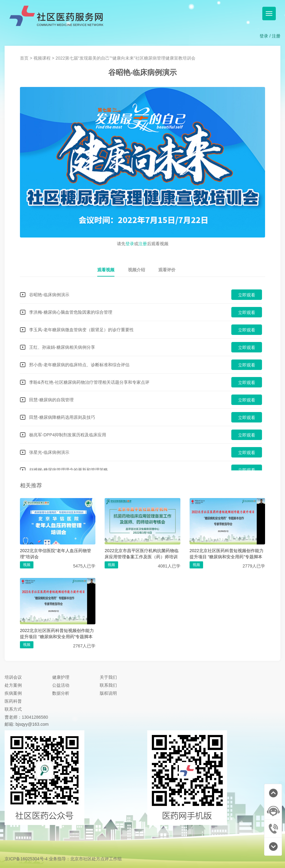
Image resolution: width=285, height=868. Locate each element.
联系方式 (13, 709)
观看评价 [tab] (167, 270)
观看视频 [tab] (106, 270)
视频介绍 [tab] (137, 270)
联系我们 (108, 685)
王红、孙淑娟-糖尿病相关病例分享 (62, 347)
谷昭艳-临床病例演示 (49, 295)
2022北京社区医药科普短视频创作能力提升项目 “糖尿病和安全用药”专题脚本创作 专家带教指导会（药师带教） (227, 554)
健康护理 (61, 677)
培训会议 (13, 677)
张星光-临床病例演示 (49, 452)
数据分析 (61, 693)
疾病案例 (13, 693)
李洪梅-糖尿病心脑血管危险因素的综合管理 (71, 312)
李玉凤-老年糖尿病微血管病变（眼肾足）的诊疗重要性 (81, 330)
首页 (24, 58)
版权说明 (108, 693)
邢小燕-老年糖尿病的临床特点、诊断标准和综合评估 (79, 365)
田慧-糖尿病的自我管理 (51, 400)
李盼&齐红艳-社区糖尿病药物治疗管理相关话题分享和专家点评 (89, 382)
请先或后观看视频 (143, 243)
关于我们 (108, 677)
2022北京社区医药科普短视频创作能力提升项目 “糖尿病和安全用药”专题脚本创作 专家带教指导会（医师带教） (57, 634)
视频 (27, 565)
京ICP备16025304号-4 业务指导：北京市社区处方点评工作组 (63, 859)
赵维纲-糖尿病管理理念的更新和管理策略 (69, 470)
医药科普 (13, 701)
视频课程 (42, 58)
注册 (276, 36)
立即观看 (247, 295)
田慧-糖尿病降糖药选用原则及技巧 (62, 417)
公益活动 (61, 685)
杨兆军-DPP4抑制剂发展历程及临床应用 (68, 435)
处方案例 (13, 685)
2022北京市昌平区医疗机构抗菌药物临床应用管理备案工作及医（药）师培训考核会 (142, 554)
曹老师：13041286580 (26, 717)
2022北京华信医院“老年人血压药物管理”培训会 (56, 554)
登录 (264, 36)
